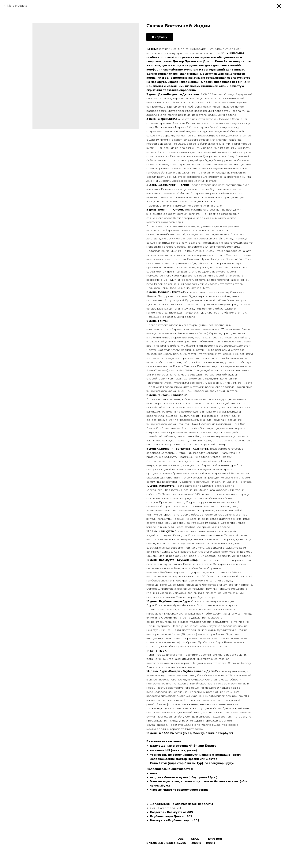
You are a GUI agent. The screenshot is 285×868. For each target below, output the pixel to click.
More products (17, 6)
